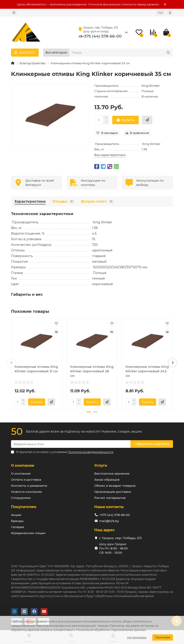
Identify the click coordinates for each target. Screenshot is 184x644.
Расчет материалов (110, 498)
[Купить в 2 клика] (147, 120)
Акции (16, 515)
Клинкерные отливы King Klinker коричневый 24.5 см (147, 371)
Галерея (18, 527)
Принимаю (163, 637)
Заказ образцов (107, 480)
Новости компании (26, 492)
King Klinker (151, 86)
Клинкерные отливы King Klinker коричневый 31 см (36, 369)
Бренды (17, 521)
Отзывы (63, 201)
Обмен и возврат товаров (115, 486)
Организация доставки (113, 492)
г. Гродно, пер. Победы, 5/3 (120, 538)
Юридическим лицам (28, 533)
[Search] (121, 53)
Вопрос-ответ (97, 201)
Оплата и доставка (26, 480)
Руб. (160, 13)
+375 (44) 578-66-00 (102, 36)
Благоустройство (33, 63)
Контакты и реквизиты (29, 486)
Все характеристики (110, 155)
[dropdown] (14, 13)
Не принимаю (137, 637)
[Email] (71, 444)
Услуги (101, 465)
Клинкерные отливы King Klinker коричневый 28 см (92, 371)
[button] (11, 363)
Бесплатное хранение (112, 473)
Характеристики (30, 201)
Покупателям (24, 507)
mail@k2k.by (109, 521)
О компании (23, 465)
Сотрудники (21, 498)
